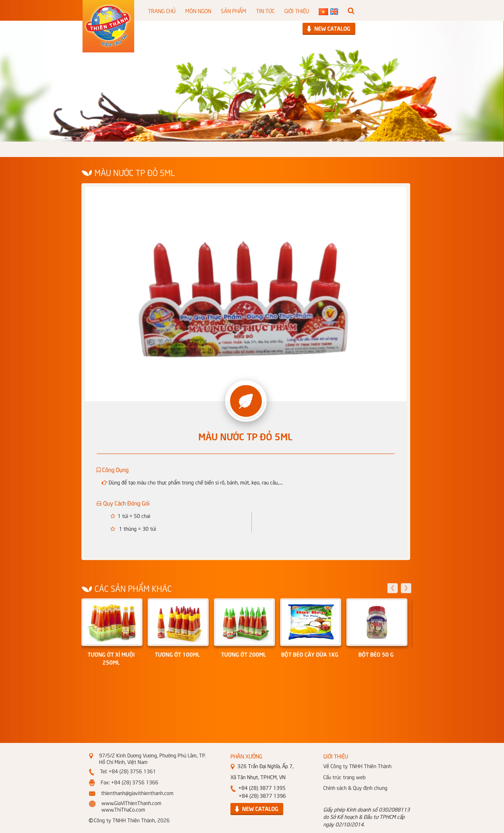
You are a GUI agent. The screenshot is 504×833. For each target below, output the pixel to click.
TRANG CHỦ (162, 10)
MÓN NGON (198, 10)
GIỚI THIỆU (297, 10)
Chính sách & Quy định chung (355, 787)
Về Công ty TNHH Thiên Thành (357, 766)
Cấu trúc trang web (344, 777)
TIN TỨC (265, 10)
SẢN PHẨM (234, 10)
